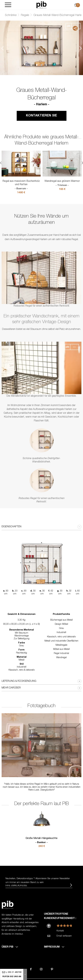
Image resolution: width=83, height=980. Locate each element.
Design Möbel (61, 624)
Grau (61, 628)
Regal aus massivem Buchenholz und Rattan (21, 185)
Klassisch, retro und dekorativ (61, 637)
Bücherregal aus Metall (61, 620)
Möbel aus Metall (61, 649)
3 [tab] (46, 65)
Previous (2, 48)
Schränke (11, 15)
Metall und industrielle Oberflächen (61, 641)
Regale (25, 15)
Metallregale (61, 645)
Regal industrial (61, 653)
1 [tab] (37, 65)
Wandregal (61, 658)
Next (81, 48)
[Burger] (8, 5)
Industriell (61, 633)
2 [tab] (42, 65)
